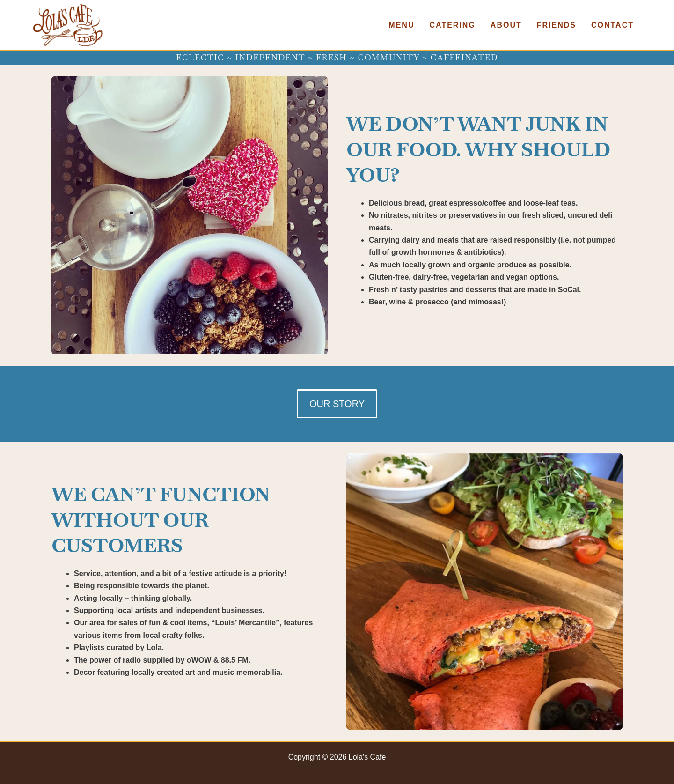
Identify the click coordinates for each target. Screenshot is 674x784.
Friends (557, 25)
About (506, 25)
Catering (452, 25)
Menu (401, 25)
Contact (612, 25)
